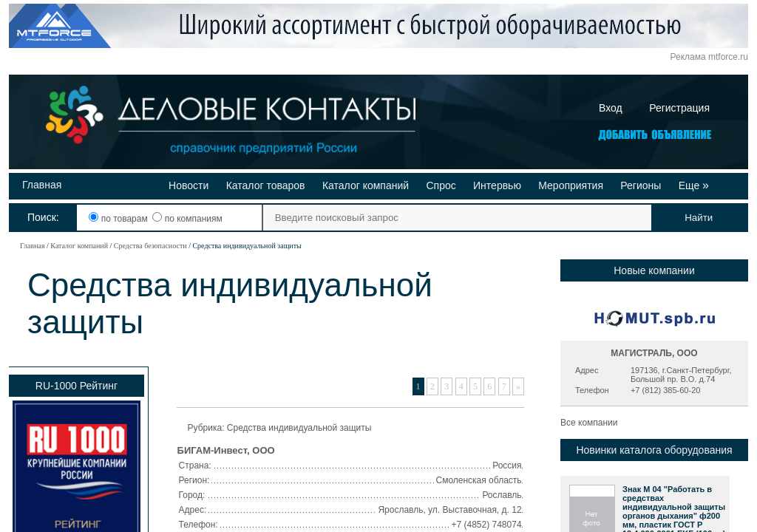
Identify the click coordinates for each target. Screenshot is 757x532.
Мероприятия (571, 185)
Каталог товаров (266, 185)
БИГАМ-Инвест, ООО (226, 450)
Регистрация (679, 108)
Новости (189, 185)
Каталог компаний (366, 185)
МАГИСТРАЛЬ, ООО (654, 353)
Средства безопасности (150, 246)
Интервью (497, 185)
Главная (42, 185)
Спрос (441, 185)
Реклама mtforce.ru (709, 57)
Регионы (641, 185)
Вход (611, 108)
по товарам (119, 219)
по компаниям (187, 219)
